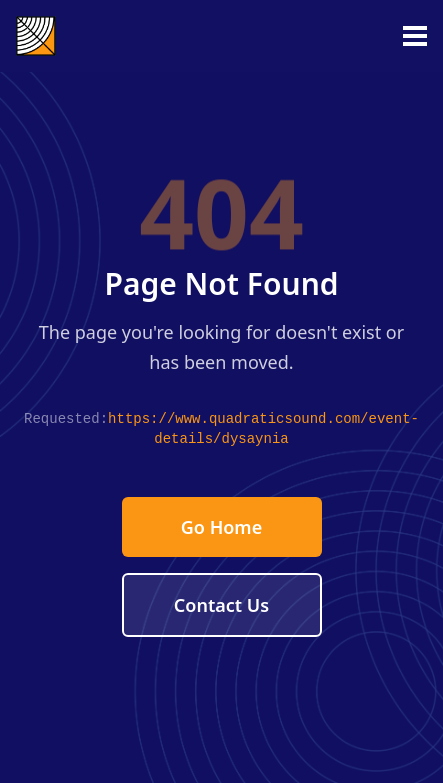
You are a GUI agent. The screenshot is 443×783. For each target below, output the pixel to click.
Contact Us (221, 605)
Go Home (221, 527)
